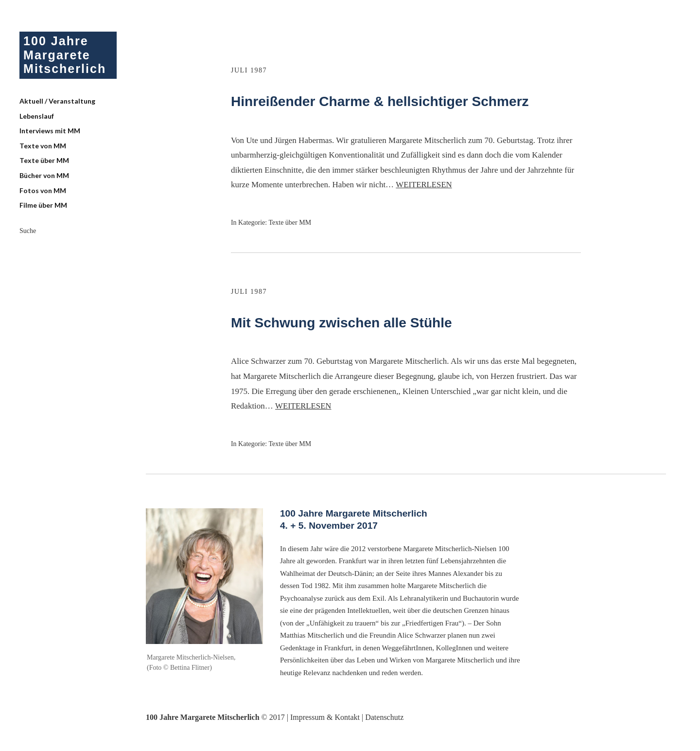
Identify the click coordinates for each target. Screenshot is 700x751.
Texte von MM (43, 147)
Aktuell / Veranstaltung (57, 103)
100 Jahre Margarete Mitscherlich (66, 55)
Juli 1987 (250, 70)
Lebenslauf (37, 117)
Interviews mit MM (50, 133)
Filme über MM (43, 207)
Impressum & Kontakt (325, 717)
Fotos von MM (43, 192)
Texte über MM (44, 162)
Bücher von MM (44, 177)
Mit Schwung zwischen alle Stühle (349, 322)
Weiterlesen (424, 185)
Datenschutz (384, 717)
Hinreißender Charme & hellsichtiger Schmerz (390, 101)
